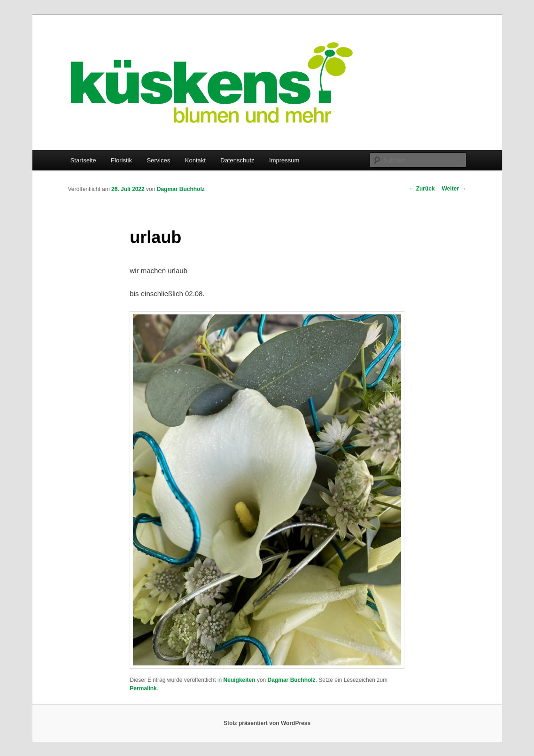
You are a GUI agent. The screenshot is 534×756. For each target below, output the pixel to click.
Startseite (83, 160)
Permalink (143, 688)
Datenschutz (237, 160)
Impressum (284, 160)
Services (158, 160)
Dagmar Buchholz (181, 189)
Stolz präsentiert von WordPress (267, 723)
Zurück (422, 189)
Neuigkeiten (240, 680)
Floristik (121, 160)
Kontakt (195, 160)
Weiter (454, 189)
